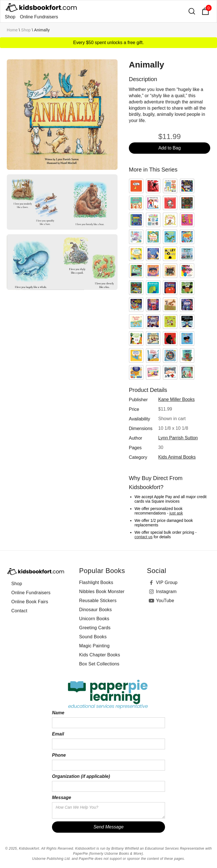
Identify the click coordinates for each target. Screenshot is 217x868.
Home (12, 30)
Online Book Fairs (30, 602)
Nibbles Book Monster (102, 592)
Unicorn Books (94, 619)
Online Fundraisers (39, 17)
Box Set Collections (99, 664)
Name (58, 713)
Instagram (166, 592)
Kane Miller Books (176, 399)
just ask (176, 513)
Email (58, 734)
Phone (59, 755)
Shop (10, 17)
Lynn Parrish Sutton (178, 438)
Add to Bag (169, 148)
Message (62, 798)
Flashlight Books (96, 582)
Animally (42, 30)
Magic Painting (94, 646)
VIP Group (167, 582)
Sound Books (93, 637)
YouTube (165, 601)
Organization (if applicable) (81, 776)
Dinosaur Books (96, 610)
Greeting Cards (95, 628)
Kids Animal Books (177, 457)
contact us (144, 537)
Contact (19, 611)
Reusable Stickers (98, 601)
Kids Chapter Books (100, 655)
